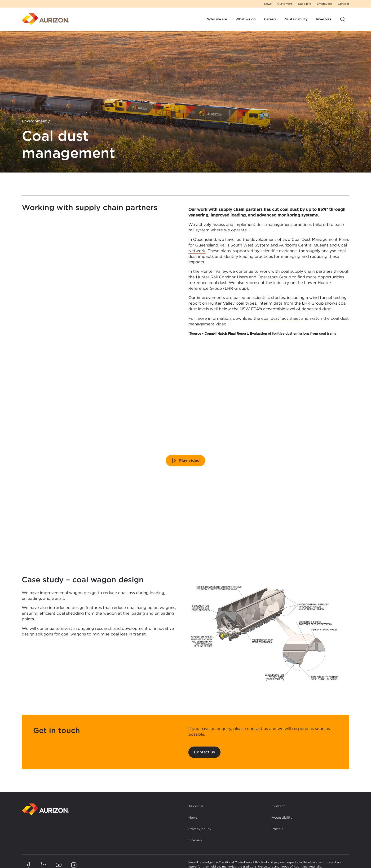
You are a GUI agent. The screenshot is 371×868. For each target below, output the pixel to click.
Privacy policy (200, 829)
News (268, 4)
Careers (270, 19)
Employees (325, 4)
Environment (34, 121)
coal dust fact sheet (281, 318)
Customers (285, 4)
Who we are (217, 19)
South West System (250, 245)
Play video (186, 461)
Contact (344, 4)
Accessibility (282, 817)
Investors (324, 19)
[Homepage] (45, 19)
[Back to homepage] (45, 809)
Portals (277, 829)
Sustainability (296, 19)
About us (196, 806)
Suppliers (305, 4)
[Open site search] (343, 19)
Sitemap (195, 840)
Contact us (204, 752)
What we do (245, 19)
